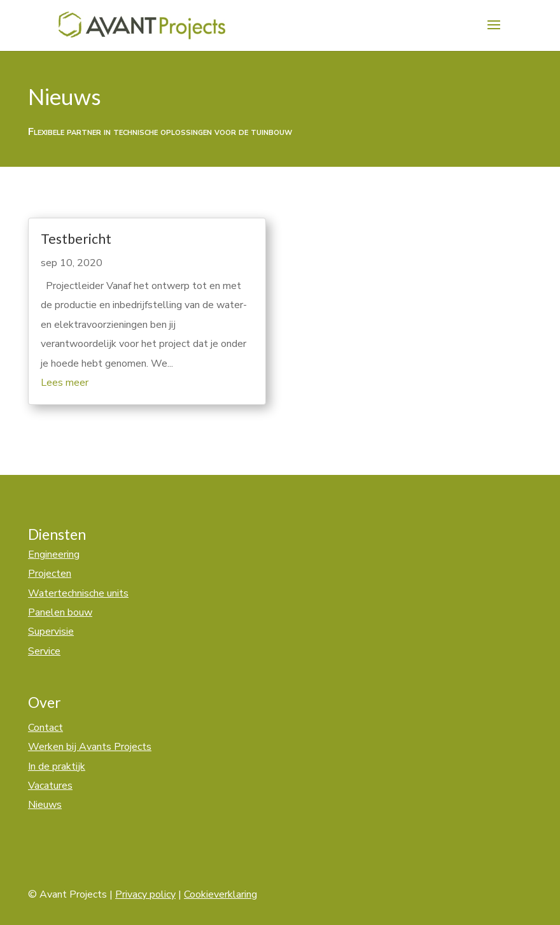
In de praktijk (57, 766)
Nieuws (45, 805)
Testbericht (76, 238)
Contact (45, 728)
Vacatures (50, 786)
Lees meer (65, 383)
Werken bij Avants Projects (90, 747)
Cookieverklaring (220, 894)
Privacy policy (145, 894)
